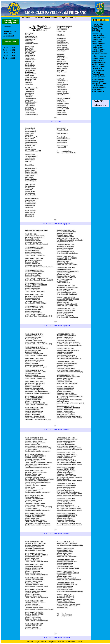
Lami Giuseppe (97, 47)
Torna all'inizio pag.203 (62, 637)
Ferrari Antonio (98, 41)
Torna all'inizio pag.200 (62, 325)
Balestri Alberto (98, 28)
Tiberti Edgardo (98, 82)
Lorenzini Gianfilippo (100, 53)
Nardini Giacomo (98, 64)
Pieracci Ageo (97, 68)
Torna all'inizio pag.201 (62, 429)
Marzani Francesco (99, 57)
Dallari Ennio (97, 40)
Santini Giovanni (98, 78)
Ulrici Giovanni (97, 85)
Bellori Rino (96, 30)
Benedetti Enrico (98, 32)
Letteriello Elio (97, 51)
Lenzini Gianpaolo (99, 49)
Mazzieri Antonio (98, 59)
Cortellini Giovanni (99, 38)
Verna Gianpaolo (98, 91)
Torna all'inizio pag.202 (62, 533)
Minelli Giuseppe (98, 61)
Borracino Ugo (97, 34)
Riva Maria (96, 72)
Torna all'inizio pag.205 (62, 224)
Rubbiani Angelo (98, 74)
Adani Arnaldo (97, 24)
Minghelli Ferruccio (99, 62)
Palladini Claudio (98, 66)
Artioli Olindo (97, 26)
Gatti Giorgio (97, 45)
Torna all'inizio (55, 122)
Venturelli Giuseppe (99, 87)
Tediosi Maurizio (98, 80)
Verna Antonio (97, 89)
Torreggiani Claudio (99, 84)
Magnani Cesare (98, 55)
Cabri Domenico (98, 36)
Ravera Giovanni (98, 70)
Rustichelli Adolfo (98, 76)
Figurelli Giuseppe (99, 43)
